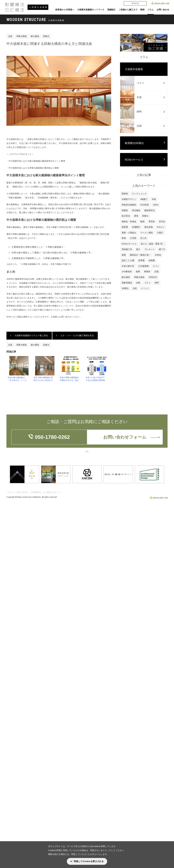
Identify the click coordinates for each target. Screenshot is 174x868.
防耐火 (46, 36)
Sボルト (161, 227)
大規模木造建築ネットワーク (91, 10)
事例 (124, 238)
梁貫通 (125, 227)
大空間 (133, 238)
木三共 (143, 238)
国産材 (125, 194)
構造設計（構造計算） (140, 255)
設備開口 (136, 227)
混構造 (125, 210)
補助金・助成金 (129, 222)
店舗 (156, 272)
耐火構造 (35, 36)
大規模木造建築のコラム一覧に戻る (31, 335)
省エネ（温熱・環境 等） (152, 244)
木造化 (158, 255)
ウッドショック (139, 194)
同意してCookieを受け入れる (89, 861)
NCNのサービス (134, 160)
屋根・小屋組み (129, 233)
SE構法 (125, 288)
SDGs (156, 205)
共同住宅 (153, 277)
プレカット (150, 249)
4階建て (144, 199)
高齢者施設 (127, 283)
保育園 (141, 260)
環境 (136, 216)
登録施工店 (127, 249)
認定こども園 (128, 260)
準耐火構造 (22, 36)
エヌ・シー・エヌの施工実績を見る (77, 335)
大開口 (160, 233)
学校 (154, 199)
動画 (142, 10)
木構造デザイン (129, 199)
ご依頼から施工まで (128, 10)
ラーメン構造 (147, 233)
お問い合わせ (163, 10)
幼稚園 (152, 260)
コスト (147, 283)
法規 (10, 36)
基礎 (124, 255)
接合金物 (149, 227)
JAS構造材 (127, 272)
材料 (157, 283)
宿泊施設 (136, 210)
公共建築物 (143, 266)
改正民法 (126, 216)
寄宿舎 (152, 222)
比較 (138, 283)
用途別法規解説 (129, 205)
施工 (138, 249)
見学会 (162, 222)
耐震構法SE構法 (134, 143)
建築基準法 (150, 210)
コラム (151, 10)
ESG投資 (145, 205)
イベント (135, 3)
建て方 (162, 249)
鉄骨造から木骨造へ (65, 10)
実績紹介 (111, 10)
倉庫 (138, 272)
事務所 (147, 272)
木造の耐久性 (128, 266)
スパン (156, 266)
